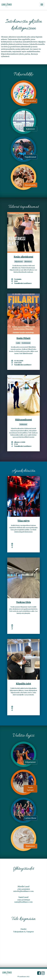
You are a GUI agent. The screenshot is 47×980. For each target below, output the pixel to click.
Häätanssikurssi (23, 420)
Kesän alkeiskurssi (23, 257)
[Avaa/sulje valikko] (42, 5)
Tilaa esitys (23, 521)
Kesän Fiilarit (23, 338)
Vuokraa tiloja (23, 602)
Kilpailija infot (23, 684)
